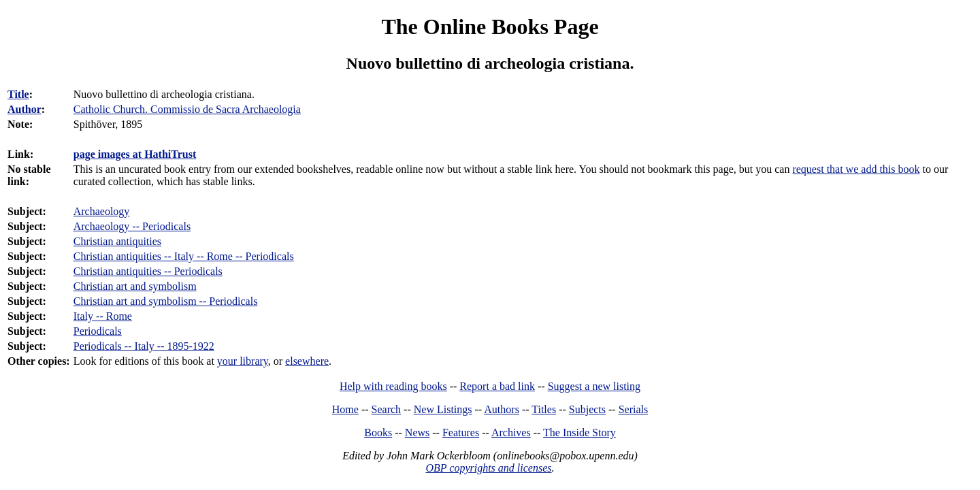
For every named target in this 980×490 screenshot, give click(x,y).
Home (345, 409)
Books (378, 432)
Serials (634, 409)
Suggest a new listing (594, 386)
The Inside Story (579, 432)
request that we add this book (856, 169)
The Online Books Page (490, 27)
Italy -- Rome (103, 316)
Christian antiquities (117, 241)
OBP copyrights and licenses (488, 468)
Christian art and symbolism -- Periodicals (166, 301)
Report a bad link (497, 386)
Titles (544, 409)
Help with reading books (393, 386)
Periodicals (98, 331)
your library (243, 361)
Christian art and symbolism (135, 286)
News (417, 432)
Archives (511, 432)
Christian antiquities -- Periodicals (148, 271)
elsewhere (307, 361)
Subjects (587, 409)
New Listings (443, 409)
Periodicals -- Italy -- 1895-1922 (144, 346)
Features (461, 432)
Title (18, 94)
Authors (502, 409)
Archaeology (102, 211)
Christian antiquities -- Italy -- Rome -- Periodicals (184, 256)
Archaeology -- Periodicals (132, 226)
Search (387, 409)
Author (24, 109)
